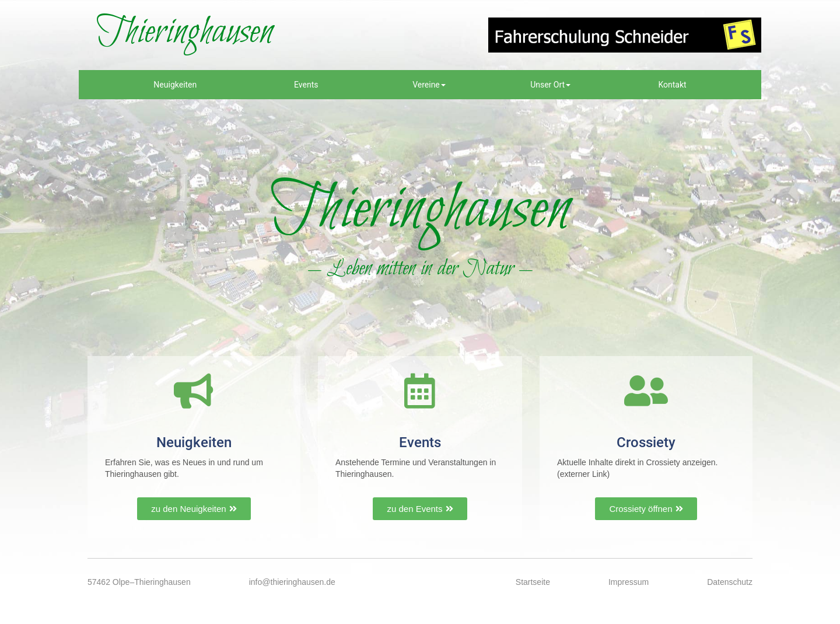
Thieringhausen (185, 32)
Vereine (429, 85)
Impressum (629, 582)
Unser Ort (550, 85)
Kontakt (672, 85)
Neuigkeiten (175, 85)
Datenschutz (730, 582)
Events (306, 85)
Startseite (533, 582)
